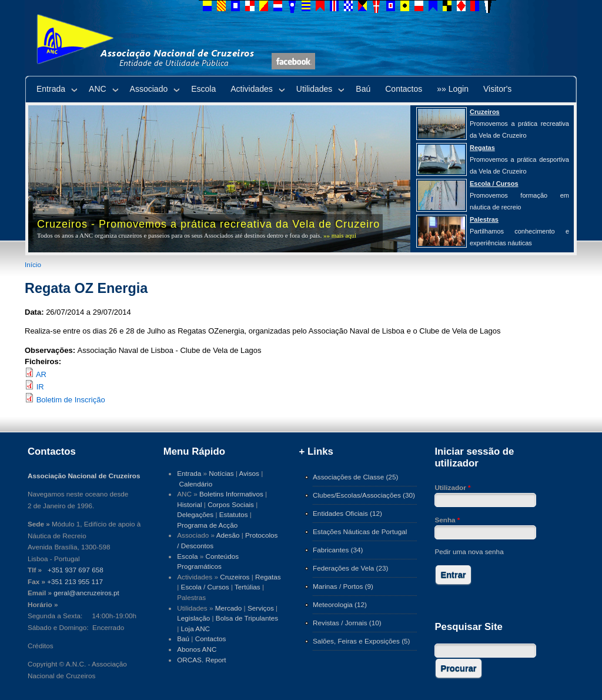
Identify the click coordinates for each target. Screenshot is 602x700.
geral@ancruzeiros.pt (86, 593)
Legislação (193, 618)
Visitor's (497, 89)
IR (40, 387)
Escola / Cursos (205, 587)
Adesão (228, 535)
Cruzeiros (235, 577)
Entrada (51, 89)
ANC (98, 89)
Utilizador (452, 487)
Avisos (249, 473)
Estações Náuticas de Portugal (360, 531)
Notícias (221, 473)
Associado (149, 89)
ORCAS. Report (201, 660)
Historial (189, 504)
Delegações (195, 514)
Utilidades (314, 89)
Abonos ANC (197, 649)
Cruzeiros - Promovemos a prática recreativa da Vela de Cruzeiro (208, 224)
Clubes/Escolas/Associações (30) (364, 495)
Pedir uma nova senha (469, 551)
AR (41, 374)
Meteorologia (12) (340, 604)
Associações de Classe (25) (355, 477)
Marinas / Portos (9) (343, 586)
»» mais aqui (340, 235)
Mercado (229, 608)
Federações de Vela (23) (350, 568)
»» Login (453, 89)
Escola (203, 89)
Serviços (261, 608)
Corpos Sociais (231, 504)
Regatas (268, 577)
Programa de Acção (207, 525)
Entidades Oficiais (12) (347, 513)
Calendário (196, 484)
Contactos (404, 89)
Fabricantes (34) (338, 550)
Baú (363, 89)
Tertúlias (248, 587)
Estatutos (234, 514)
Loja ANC (196, 629)
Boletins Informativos (231, 494)
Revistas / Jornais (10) (347, 623)
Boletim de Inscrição (71, 400)
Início (33, 264)
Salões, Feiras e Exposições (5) (361, 641)
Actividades (252, 89)
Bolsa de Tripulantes (247, 618)
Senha (447, 520)
